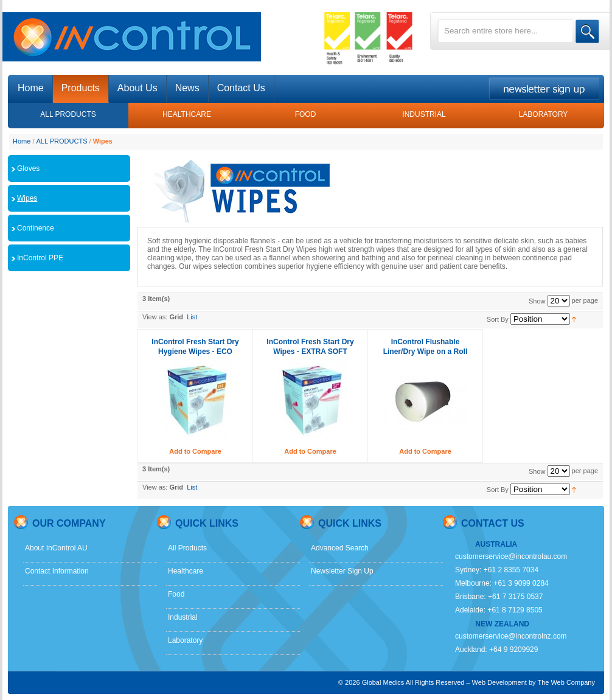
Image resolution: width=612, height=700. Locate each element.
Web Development (499, 682)
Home (22, 141)
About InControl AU (56, 548)
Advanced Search (340, 548)
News (187, 88)
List (192, 317)
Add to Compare (195, 451)
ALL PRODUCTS (62, 141)
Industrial (183, 617)
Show (537, 301)
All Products (187, 548)
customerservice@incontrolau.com (511, 556)
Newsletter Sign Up (342, 571)
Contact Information (57, 571)
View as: (155, 317)
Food (176, 594)
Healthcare (186, 571)
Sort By (498, 319)
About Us (137, 88)
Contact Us (241, 88)
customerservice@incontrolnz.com (511, 636)
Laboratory (185, 640)
